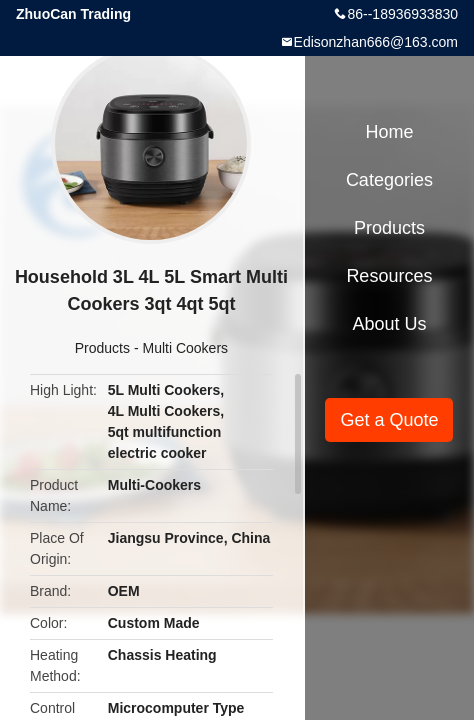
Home (389, 132)
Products (102, 348)
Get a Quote (389, 420)
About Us (389, 324)
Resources (389, 276)
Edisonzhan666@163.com (376, 42)
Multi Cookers (185, 348)
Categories (389, 180)
